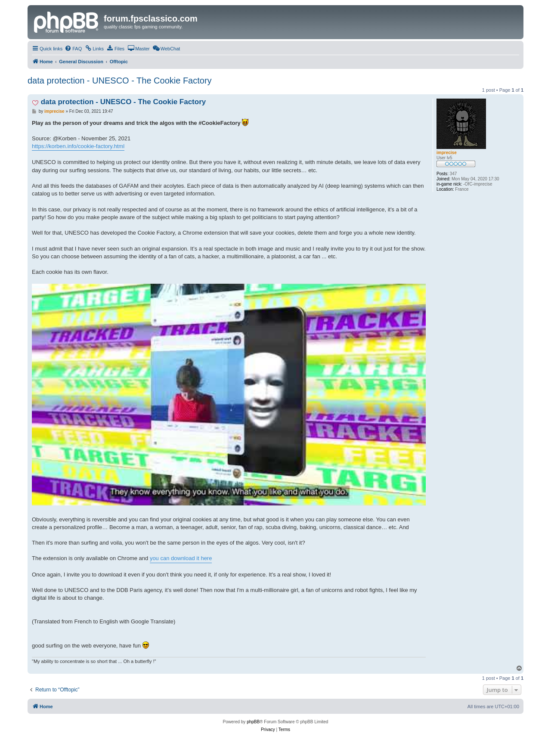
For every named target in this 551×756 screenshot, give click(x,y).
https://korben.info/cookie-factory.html (78, 146)
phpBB (253, 722)
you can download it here (181, 558)
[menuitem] (73, 49)
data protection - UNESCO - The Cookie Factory (120, 81)
